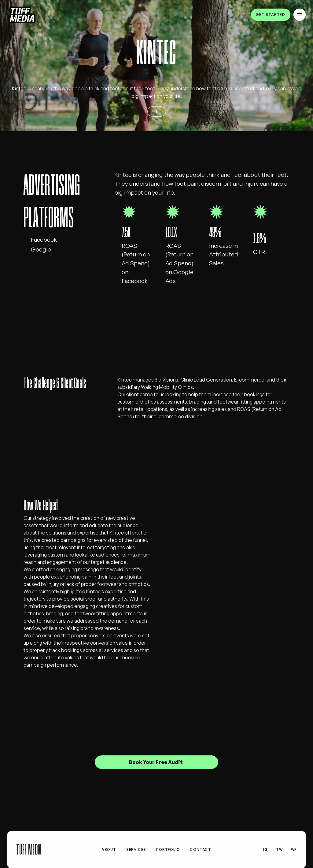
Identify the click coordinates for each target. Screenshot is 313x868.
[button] (300, 15)
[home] (22, 15)
